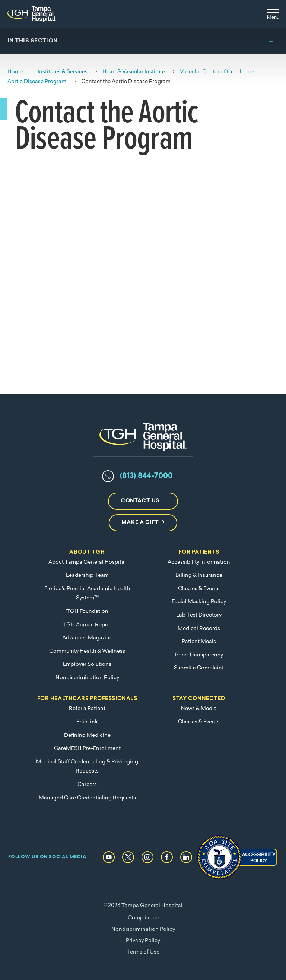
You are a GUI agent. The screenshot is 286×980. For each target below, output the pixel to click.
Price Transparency (199, 655)
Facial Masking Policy (199, 602)
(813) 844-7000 (146, 476)
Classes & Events (199, 589)
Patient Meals (199, 642)
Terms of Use (143, 952)
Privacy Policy (143, 941)
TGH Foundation (87, 612)
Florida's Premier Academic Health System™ (87, 594)
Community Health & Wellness (87, 651)
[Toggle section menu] (143, 41)
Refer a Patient (87, 709)
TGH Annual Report (87, 625)
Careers (87, 785)
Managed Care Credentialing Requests (87, 798)
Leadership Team (87, 575)
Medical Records (199, 629)
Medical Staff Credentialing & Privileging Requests (87, 767)
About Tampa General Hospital (87, 562)
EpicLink (87, 722)
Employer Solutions (87, 664)
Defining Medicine (87, 736)
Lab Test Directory (199, 615)
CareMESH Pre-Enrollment (87, 749)
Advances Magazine (87, 638)
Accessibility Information (199, 562)
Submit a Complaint (199, 668)
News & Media (199, 709)
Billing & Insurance (199, 575)
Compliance (143, 918)
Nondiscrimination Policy (87, 678)
